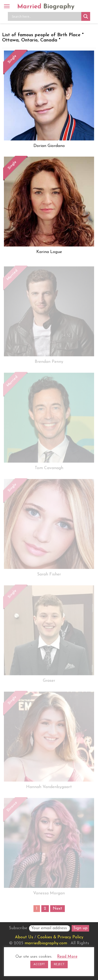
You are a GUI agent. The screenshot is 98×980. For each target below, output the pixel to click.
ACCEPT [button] (39, 964)
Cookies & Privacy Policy (60, 937)
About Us (24, 937)
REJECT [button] (59, 964)
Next (57, 909)
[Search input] (46, 16)
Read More (67, 957)
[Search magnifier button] (86, 16)
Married (46, 7)
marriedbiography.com (46, 943)
